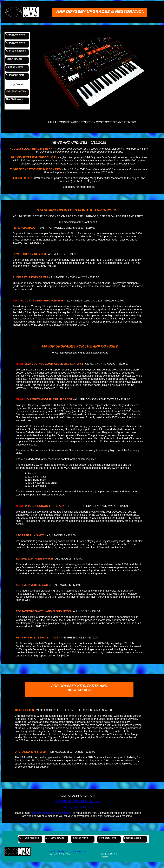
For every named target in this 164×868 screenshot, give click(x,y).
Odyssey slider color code (77, 807)
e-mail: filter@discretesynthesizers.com (68, 851)
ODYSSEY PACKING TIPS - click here (77, 801)
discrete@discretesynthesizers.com (51, 813)
